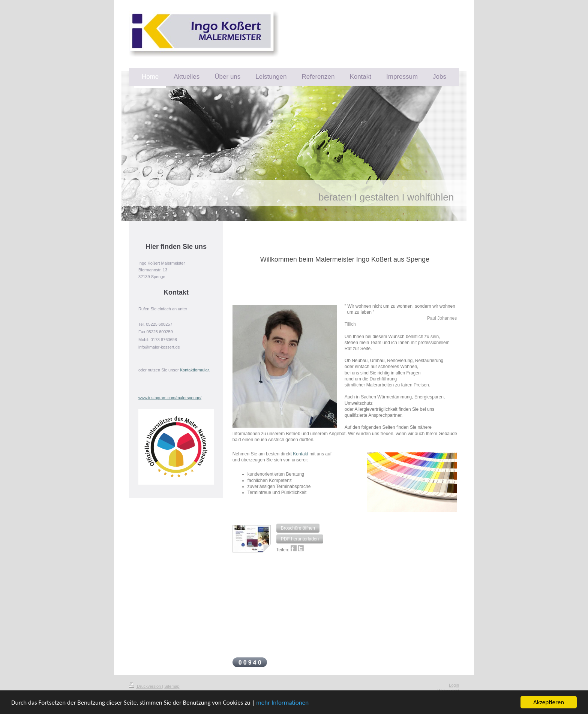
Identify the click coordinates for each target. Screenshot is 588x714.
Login (454, 685)
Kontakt (301, 454)
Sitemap (172, 686)
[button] (298, 528)
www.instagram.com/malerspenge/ (170, 398)
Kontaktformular (194, 370)
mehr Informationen (282, 703)
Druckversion (145, 686)
